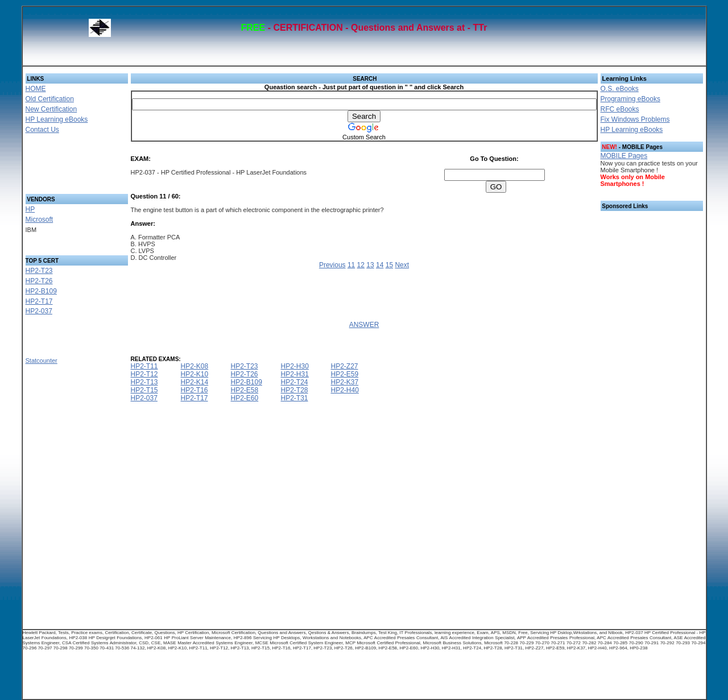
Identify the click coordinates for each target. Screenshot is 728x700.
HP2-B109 (41, 291)
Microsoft (40, 219)
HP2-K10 (195, 374)
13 (370, 265)
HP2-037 (39, 311)
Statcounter (42, 361)
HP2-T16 (195, 390)
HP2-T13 (144, 382)
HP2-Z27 (345, 366)
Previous (332, 265)
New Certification (51, 109)
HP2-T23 (39, 271)
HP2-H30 (295, 366)
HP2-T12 (144, 374)
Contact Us (42, 130)
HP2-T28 (295, 390)
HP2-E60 (245, 398)
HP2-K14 (195, 382)
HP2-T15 (144, 390)
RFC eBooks (620, 109)
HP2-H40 (345, 390)
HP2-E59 (345, 374)
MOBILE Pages (624, 156)
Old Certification (50, 99)
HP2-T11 (144, 366)
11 (351, 265)
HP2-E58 (245, 390)
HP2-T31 (295, 398)
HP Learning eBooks (57, 119)
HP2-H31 (295, 374)
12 (361, 265)
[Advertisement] (63, 167)
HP (30, 209)
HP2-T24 (295, 382)
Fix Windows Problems (635, 119)
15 (389, 265)
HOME (36, 89)
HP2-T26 (39, 281)
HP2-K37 (345, 382)
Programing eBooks (630, 99)
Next (402, 265)
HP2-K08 (195, 366)
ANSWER (364, 325)
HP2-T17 (39, 301)
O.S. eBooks (620, 89)
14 (380, 265)
